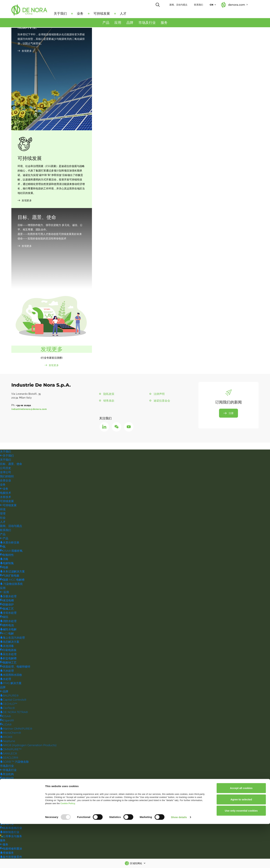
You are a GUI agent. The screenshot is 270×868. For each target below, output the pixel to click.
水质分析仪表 (10, 543)
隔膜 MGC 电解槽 (12, 580)
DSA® (5, 717)
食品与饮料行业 (11, 787)
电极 (4, 568)
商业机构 (7, 775)
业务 (89, 13)
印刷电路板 (8, 651)
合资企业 (6, 481)
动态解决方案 (10, 642)
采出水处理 (8, 655)
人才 (132, 13)
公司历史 (6, 469)
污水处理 (7, 671)
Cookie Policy (68, 847)
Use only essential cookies (241, 855)
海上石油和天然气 (12, 812)
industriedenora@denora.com (30, 410)
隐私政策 (109, 395)
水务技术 (6, 498)
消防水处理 (8, 622)
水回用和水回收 (11, 676)
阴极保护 (7, 605)
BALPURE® (9, 696)
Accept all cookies (241, 832)
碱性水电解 (8, 630)
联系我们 (208, 4)
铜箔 (4, 618)
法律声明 (159, 395)
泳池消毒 (7, 647)
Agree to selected (241, 843)
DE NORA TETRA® (14, 713)
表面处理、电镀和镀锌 (15, 667)
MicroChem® (11, 733)
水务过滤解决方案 (12, 572)
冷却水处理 (8, 614)
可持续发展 (111, 13)
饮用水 (6, 800)
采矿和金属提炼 (11, 796)
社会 (3, 518)
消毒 (4, 560)
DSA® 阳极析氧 (11, 551)
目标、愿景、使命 (11, 465)
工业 (4, 791)
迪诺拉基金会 (162, 402)
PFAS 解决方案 (11, 684)
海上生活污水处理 (12, 638)
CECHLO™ (9, 705)
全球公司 (6, 473)
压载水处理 (8, 597)
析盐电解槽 (8, 659)
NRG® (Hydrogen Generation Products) (28, 746)
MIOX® (6, 738)
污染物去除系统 (11, 585)
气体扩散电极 (10, 576)
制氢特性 (7, 556)
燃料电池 (7, 626)
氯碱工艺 (7, 609)
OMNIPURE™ (11, 750)
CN (220, 4)
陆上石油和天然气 (12, 816)
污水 (4, 804)
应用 (118, 24)
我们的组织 (7, 477)
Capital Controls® (13, 700)
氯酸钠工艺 (8, 663)
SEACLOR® (9, 758)
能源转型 (7, 779)
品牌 (130, 24)
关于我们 (69, 13)
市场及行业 (147, 24)
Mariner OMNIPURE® (16, 729)
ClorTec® (7, 709)
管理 (3, 514)
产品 (106, 24)
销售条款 (109, 402)
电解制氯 (7, 564)
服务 (164, 24)
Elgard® (7, 721)
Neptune (8, 742)
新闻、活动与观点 (188, 4)
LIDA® (6, 725)
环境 (3, 510)
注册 (231, 414)
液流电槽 (7, 601)
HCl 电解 (7, 634)
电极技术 (6, 494)
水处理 (6, 680)
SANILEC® (9, 754)
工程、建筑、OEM (13, 783)
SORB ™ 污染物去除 (14, 762)
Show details (179, 861)
